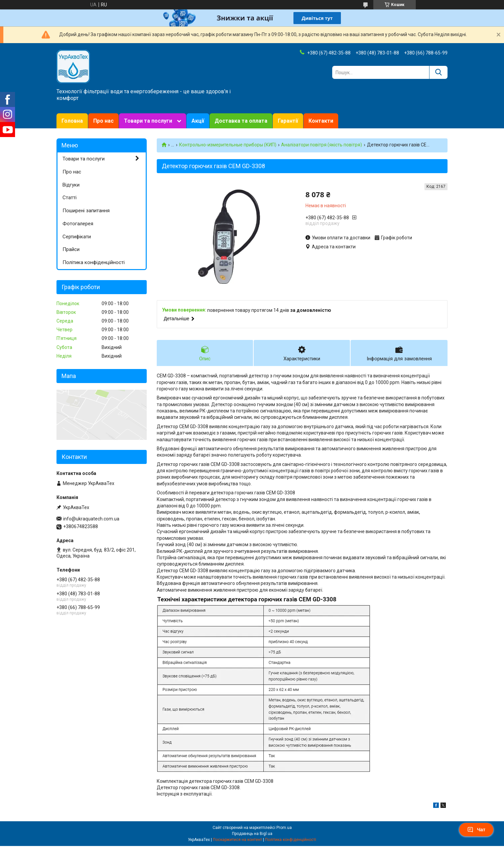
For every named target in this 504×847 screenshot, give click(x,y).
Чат (476, 830)
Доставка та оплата (241, 121)
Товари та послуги (148, 121)
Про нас (103, 121)
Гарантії (288, 121)
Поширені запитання (86, 211)
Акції (198, 121)
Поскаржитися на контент (237, 841)
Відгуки (71, 185)
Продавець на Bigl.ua (252, 835)
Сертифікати (77, 237)
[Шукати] (438, 72)
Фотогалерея (78, 224)
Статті (70, 198)
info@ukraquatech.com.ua (91, 519)
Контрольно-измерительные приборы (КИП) (228, 145)
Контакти (321, 121)
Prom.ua (284, 829)
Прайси (71, 249)
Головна (72, 121)
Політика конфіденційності (94, 262)
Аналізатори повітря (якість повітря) (322, 145)
